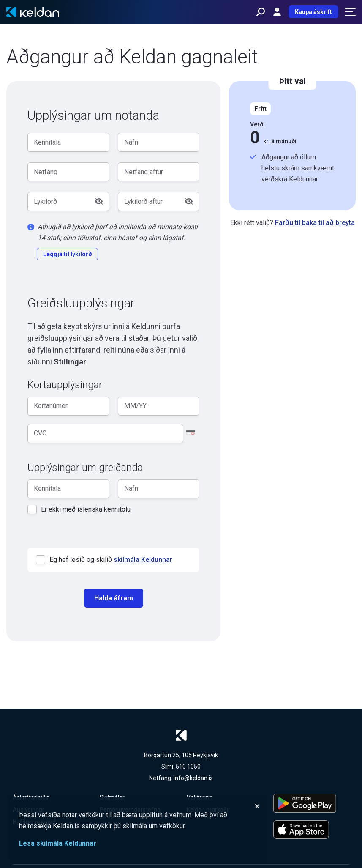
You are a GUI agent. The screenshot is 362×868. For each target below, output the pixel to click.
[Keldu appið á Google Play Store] (311, 803)
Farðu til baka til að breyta (315, 223)
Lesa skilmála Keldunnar (58, 843)
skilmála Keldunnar (143, 560)
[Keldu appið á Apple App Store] (311, 830)
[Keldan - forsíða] (33, 12)
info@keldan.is (193, 778)
